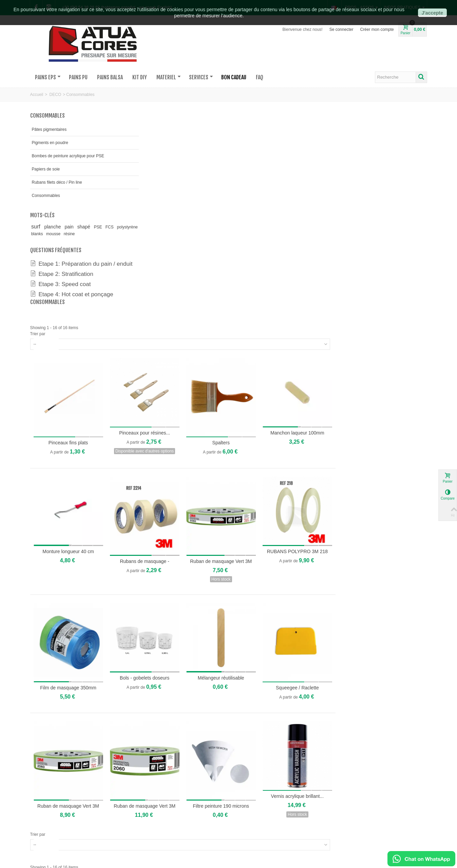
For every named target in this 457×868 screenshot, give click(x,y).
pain (73, 227)
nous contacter (46, 808)
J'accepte (432, 13)
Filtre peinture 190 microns (316, 606)
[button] (12, 712)
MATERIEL (169, 77)
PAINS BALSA (110, 77)
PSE (105, 227)
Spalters (316, 251)
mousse (78, 234)
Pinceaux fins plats (169, 251)
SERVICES (201, 77)
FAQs (282, 808)
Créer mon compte (377, 29)
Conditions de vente (295, 822)
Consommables (46, 196)
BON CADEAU (234, 77)
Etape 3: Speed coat (60, 290)
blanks (62, 234)
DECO (55, 95)
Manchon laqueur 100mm (390, 242)
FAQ (260, 77)
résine (93, 234)
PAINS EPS (48, 77)
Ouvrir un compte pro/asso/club (224, 815)
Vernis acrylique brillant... (390, 596)
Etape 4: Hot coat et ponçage (72, 300)
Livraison (203, 822)
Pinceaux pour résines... (243, 242)
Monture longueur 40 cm (169, 357)
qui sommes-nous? (50, 822)
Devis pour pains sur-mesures (141, 808)
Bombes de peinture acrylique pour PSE (68, 156)
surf (37, 227)
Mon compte (206, 808)
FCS (116, 227)
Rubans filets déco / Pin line (57, 182)
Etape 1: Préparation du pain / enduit (73, 267)
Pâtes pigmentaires (49, 129)
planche (55, 227)
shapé (89, 227)
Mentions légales (292, 829)
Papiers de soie (46, 169)
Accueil (37, 95)
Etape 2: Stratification (62, 280)
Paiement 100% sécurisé (299, 815)
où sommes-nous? (49, 815)
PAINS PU (78, 77)
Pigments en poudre (50, 143)
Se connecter (341, 29)
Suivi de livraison (211, 829)
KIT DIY (140, 77)
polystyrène (42, 234)
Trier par (140, 145)
